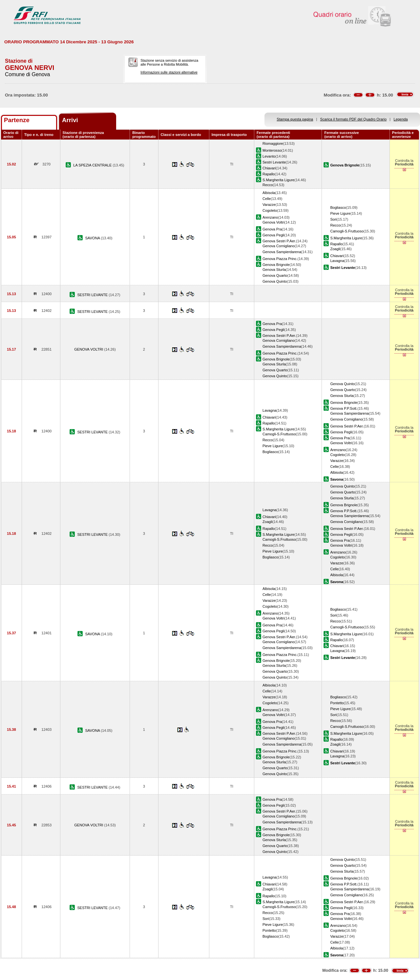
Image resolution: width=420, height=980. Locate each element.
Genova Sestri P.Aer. (279, 241)
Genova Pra (272, 229)
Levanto (269, 156)
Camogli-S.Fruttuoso (347, 231)
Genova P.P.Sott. (344, 408)
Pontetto (337, 703)
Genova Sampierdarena (282, 252)
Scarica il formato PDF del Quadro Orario (354, 119)
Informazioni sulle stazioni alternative (169, 72)
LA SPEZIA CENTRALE (93, 165)
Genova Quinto (275, 281)
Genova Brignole (276, 265)
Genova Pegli (273, 235)
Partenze (17, 120)
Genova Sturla (274, 270)
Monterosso (272, 150)
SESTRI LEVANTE (93, 295)
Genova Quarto (275, 275)
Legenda (401, 119)
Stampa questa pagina (295, 119)
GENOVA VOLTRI (89, 349)
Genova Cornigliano (279, 246)
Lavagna (337, 261)
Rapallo (269, 174)
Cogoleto (270, 210)
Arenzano (270, 217)
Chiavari (269, 168)
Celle (267, 199)
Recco (268, 185)
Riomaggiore (273, 143)
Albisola (269, 193)
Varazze (269, 205)
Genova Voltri (273, 222)
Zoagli (335, 249)
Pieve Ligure (340, 213)
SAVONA (93, 238)
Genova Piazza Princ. (280, 259)
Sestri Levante (274, 162)
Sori (333, 219)
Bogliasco (338, 207)
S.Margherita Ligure (278, 180)
